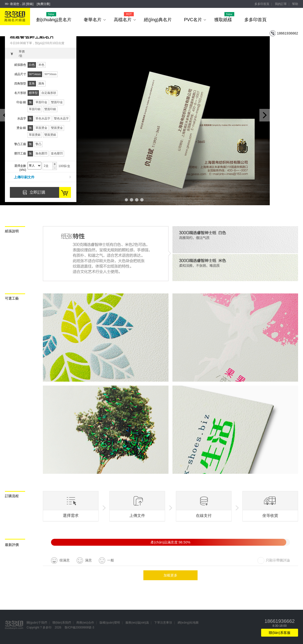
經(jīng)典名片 (158, 20)
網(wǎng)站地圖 (188, 623)
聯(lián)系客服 (279, 633)
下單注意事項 (163, 623)
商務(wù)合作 (85, 623)
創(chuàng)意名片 (54, 20)
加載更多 (170, 575)
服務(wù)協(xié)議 (137, 623)
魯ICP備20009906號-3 (79, 627)
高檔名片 (125, 20)
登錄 (30, 4)
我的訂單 (281, 4)
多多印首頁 (262, 4)
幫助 (295, 4)
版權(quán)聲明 (110, 623)
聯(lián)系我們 (62, 623)
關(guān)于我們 (37, 623)
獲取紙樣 (224, 20)
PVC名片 (195, 20)
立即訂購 (37, 192)
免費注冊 (43, 4)
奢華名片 (95, 20)
